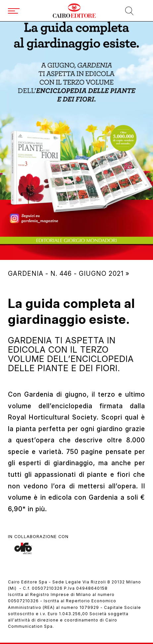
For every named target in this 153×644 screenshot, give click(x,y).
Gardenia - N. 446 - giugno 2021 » (69, 273)
